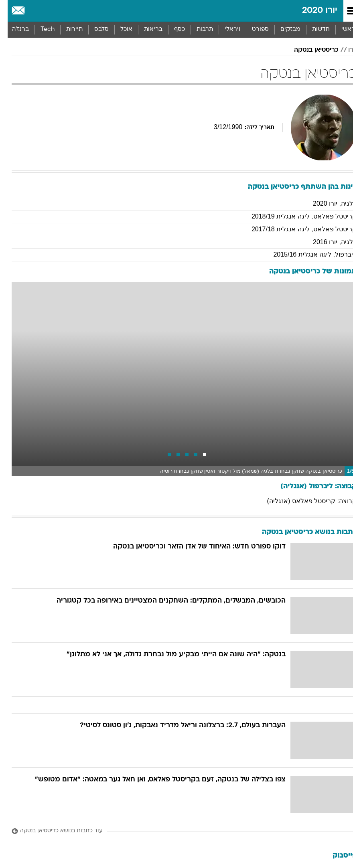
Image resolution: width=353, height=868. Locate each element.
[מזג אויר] (33, 11)
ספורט (253, 29)
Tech (40, 29)
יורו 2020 (312, 11)
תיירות (67, 29)
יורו (345, 50)
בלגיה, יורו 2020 (327, 203)
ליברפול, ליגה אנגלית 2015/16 (307, 254)
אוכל (119, 29)
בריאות (146, 29)
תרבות (197, 29)
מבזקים (283, 29)
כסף (172, 29)
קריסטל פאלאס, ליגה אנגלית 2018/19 (296, 216)
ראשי (341, 29)
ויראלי (225, 29)
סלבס (94, 29)
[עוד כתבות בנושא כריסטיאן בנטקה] (176, 831)
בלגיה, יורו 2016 (327, 242)
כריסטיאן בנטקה (309, 50)
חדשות (313, 29)
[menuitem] (313, 30)
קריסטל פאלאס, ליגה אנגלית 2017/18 (296, 229)
